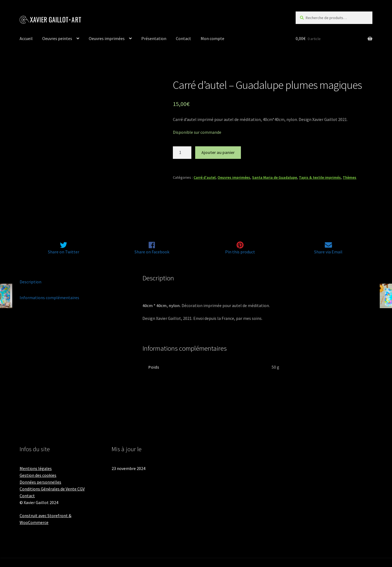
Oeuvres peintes (57, 38)
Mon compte (212, 38)
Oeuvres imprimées (107, 38)
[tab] (73, 282)
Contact (183, 38)
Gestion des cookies (38, 475)
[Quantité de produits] (182, 153)
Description (30, 282)
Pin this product (240, 252)
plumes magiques (180, 292)
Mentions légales (36, 468)
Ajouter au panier (218, 152)
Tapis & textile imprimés (320, 177)
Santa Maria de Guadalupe (275, 177)
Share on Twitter (64, 252)
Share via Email (328, 252)
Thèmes (350, 177)
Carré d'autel (205, 177)
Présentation (154, 38)
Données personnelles (40, 482)
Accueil (26, 38)
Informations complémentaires (49, 298)
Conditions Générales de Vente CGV (52, 489)
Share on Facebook (152, 252)
